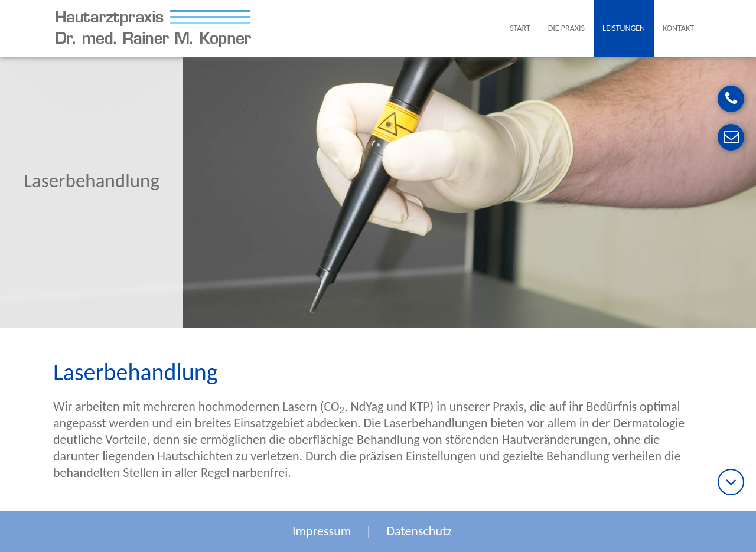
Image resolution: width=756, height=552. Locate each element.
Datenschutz (419, 531)
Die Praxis (566, 28)
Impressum (322, 531)
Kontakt (678, 28)
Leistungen (624, 28)
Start (520, 28)
